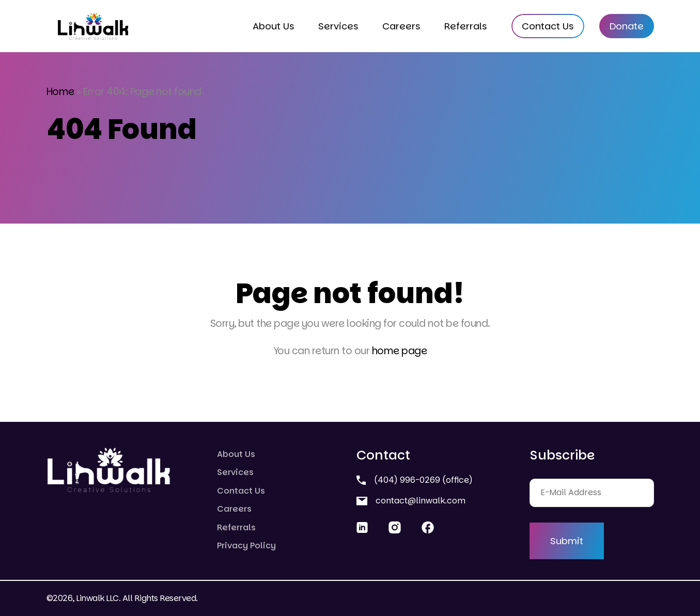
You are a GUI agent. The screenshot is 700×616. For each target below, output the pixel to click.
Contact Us (548, 26)
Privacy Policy (246, 546)
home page (400, 351)
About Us (274, 26)
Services (338, 26)
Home (60, 92)
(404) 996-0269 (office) (415, 480)
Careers (401, 26)
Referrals (466, 26)
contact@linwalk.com (411, 501)
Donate (627, 26)
